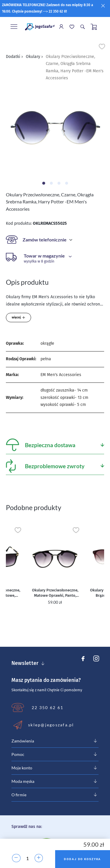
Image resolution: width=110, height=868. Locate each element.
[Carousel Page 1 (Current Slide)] (44, 183)
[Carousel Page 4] (67, 183)
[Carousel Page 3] (59, 183)
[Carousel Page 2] (51, 183)
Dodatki (14, 57)
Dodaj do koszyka (82, 859)
